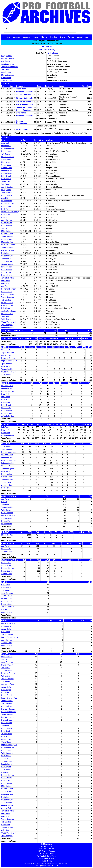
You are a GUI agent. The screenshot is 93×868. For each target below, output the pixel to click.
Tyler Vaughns (7, 325)
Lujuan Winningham (9, 327)
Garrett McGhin (7, 256)
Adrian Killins (6, 239)
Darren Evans (7, 201)
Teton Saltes (6, 300)
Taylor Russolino (8, 297)
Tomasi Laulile (7, 248)
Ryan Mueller (7, 267)
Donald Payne (7, 275)
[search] (39, 29)
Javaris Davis (7, 193)
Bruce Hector (6, 223)
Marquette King (7, 242)
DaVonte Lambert (8, 245)
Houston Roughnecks (25, 92)
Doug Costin (6, 190)
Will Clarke (6, 184)
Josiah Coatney (7, 187)
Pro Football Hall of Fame (46, 856)
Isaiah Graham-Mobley (10, 212)
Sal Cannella (6, 179)
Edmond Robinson (9, 289)
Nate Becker (6, 162)
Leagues (16, 37)
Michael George (8, 58)
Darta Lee (5, 253)
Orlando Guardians (24, 94)
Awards (71, 37)
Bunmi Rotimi (7, 292)
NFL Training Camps (46, 851)
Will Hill (4, 228)
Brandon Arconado (9, 151)
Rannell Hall (6, 215)
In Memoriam (46, 844)
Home (7, 37)
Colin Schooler (7, 305)
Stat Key (52, 50)
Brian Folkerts (7, 206)
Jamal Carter (6, 181)
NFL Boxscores (46, 846)
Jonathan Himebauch (10, 67)
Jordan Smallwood (9, 311)
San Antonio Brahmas (25, 102)
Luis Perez (6, 281)
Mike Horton (6, 231)
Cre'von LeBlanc (8, 250)
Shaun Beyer (6, 165)
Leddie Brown (7, 170)
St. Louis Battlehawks (25, 98)
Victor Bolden (7, 168)
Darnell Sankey (7, 303)
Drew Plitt (5, 283)
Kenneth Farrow (8, 204)
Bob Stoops (53, 53)
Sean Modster (7, 261)
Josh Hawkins (7, 220)
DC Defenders (22, 113)
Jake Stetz (5, 316)
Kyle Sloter (6, 308)
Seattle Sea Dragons (24, 107)
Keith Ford (5, 209)
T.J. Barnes (6, 154)
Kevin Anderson (8, 148)
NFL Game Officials (46, 849)
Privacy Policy (47, 861)
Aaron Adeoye (7, 143)
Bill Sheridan (6, 78)
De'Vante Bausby (8, 157)
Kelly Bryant (6, 176)
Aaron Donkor (7, 195)
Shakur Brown (7, 173)
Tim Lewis (5, 69)
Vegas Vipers (21, 89)
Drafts (63, 37)
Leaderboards (82, 37)
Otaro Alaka (6, 146)
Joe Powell (6, 286)
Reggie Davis (7, 56)
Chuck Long (6, 72)
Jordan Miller (6, 259)
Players (44, 37)
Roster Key (42, 50)
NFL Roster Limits (46, 854)
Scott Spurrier (7, 80)
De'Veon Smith (7, 314)
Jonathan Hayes (8, 64)
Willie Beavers (7, 159)
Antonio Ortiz (6, 272)
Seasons (26, 37)
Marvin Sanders (8, 75)
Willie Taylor (6, 319)
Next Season (47, 47)
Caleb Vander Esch (9, 322)
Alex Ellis (5, 198)
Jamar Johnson (7, 237)
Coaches (54, 37)
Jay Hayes (5, 61)
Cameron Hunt (7, 234)
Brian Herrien (7, 226)
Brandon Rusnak (8, 294)
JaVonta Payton (8, 278)
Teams (35, 37)
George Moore (7, 264)
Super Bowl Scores (46, 858)
